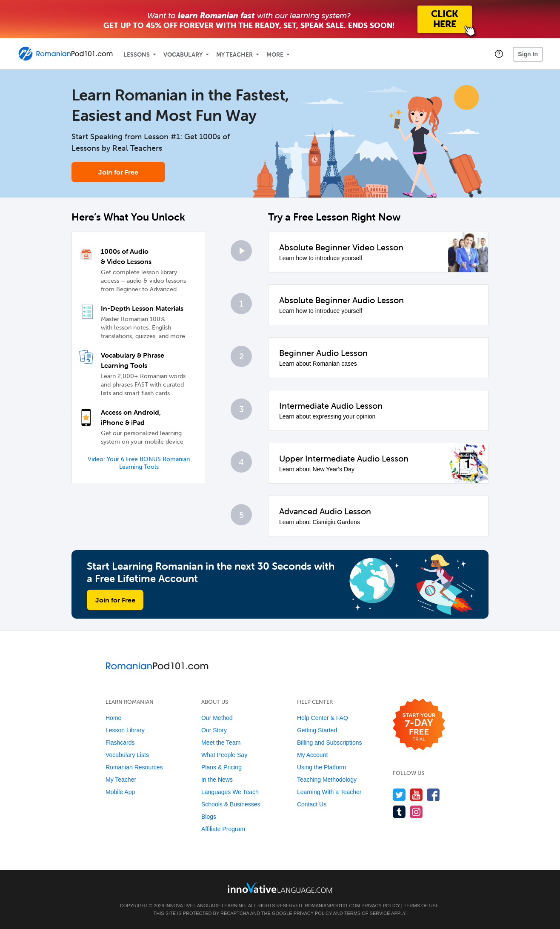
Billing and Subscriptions (330, 743)
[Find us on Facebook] (433, 795)
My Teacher (234, 55)
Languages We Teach (230, 792)
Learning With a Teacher (329, 792)
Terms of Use (421, 906)
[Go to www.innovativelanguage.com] (280, 887)
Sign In (528, 54)
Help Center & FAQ (323, 718)
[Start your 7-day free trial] (419, 725)
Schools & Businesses (231, 804)
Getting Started (317, 730)
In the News (217, 780)
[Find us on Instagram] (416, 812)
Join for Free (118, 172)
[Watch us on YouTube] (416, 795)
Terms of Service (367, 913)
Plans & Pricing (221, 767)
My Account (312, 755)
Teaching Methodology (327, 780)
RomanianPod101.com (332, 906)
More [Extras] (275, 55)
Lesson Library (125, 730)
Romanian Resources (134, 767)
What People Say (224, 755)
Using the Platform (321, 767)
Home (113, 718)
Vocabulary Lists (127, 755)
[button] (499, 54)
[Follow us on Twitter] (399, 795)
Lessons (137, 55)
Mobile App (120, 792)
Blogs (209, 817)
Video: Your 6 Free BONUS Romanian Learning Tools (139, 463)
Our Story (214, 730)
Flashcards (120, 743)
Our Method (217, 718)
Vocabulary (183, 55)
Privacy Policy (380, 906)
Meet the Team (221, 743)
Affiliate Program (223, 829)
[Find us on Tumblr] (399, 812)
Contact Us (312, 804)
